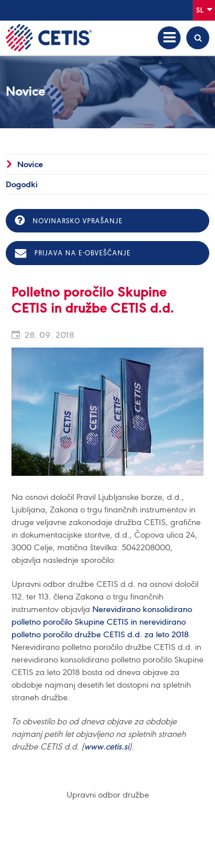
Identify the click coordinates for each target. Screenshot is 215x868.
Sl (204, 9)
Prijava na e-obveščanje (73, 253)
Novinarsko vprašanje (69, 220)
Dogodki (22, 184)
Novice (30, 164)
